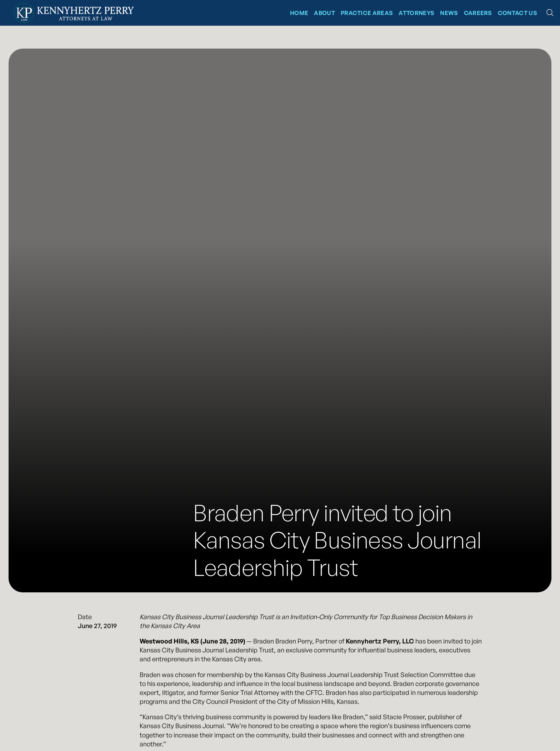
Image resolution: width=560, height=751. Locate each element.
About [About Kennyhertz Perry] (324, 13)
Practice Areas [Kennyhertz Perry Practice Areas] (367, 13)
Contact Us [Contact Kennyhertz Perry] (517, 13)
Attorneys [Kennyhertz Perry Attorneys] (416, 13)
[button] (550, 13)
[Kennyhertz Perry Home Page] (74, 13)
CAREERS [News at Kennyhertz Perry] (478, 13)
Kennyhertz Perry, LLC (380, 641)
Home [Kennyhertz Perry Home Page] (299, 13)
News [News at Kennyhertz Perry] (449, 13)
